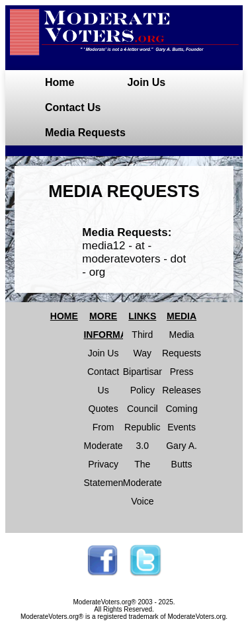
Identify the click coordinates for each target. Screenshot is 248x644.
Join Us (146, 82)
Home (60, 82)
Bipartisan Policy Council (144, 390)
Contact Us (73, 107)
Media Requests (85, 133)
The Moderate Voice (143, 483)
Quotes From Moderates (105, 427)
